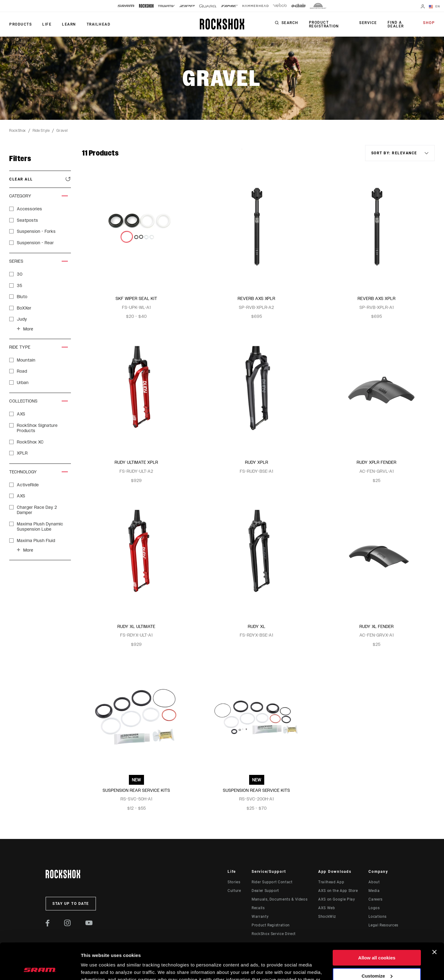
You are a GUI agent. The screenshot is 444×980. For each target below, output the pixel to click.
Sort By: (242, 153)
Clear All (21, 179)
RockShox (18, 131)
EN (434, 7)
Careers (375, 899)
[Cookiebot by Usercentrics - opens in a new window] (40, 968)
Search (290, 23)
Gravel (62, 131)
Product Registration (324, 24)
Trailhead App (331, 882)
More (28, 329)
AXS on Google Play (337, 899)
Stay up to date (71, 904)
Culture (234, 891)
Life (47, 24)
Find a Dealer (396, 24)
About (374, 882)
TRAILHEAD (99, 24)
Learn (69, 24)
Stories (234, 882)
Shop (429, 23)
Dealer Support (265, 891)
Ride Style (41, 131)
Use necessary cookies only (377, 958)
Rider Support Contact (272, 882)
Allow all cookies (377, 922)
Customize (377, 940)
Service (368, 23)
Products (21, 24)
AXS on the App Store (338, 891)
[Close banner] (434, 916)
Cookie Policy (235, 951)
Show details (95, 968)
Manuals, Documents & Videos (280, 899)
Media (374, 891)
